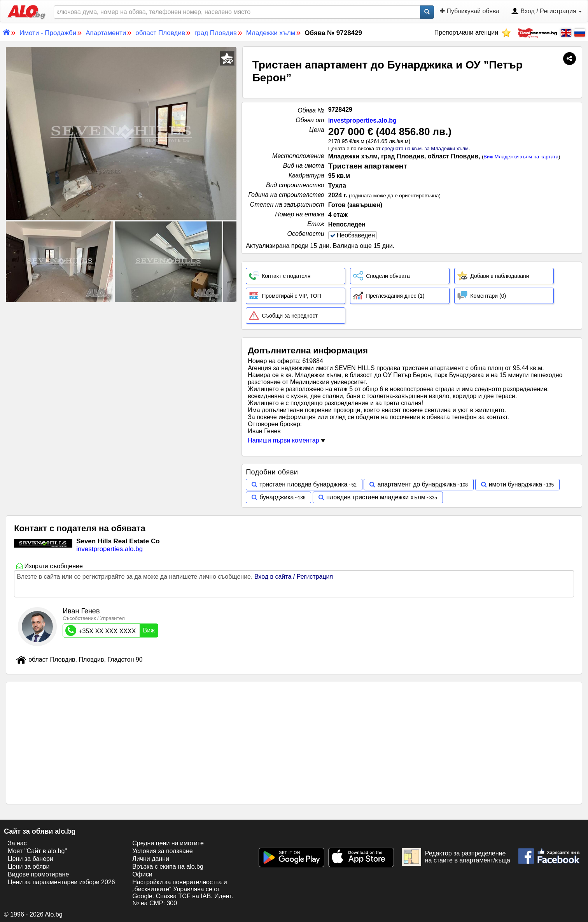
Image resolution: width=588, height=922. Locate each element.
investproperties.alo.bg (362, 120)
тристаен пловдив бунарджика (303, 484)
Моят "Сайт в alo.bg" (37, 851)
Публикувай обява (470, 11)
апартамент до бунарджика (417, 484)
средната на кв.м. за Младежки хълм (425, 148)
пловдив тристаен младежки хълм (376, 497)
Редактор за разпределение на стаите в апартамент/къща (456, 857)
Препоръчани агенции (473, 32)
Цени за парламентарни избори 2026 (61, 882)
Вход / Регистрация (546, 12)
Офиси (142, 874)
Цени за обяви (29, 867)
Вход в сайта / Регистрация (294, 577)
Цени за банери (31, 859)
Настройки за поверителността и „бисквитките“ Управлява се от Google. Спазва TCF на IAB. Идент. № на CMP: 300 (183, 893)
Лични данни (151, 859)
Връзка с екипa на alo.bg (168, 867)
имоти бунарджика (516, 484)
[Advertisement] (121, 362)
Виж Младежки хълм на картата (521, 157)
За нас (17, 843)
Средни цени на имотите (168, 843)
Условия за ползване (163, 851)
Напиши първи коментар (286, 440)
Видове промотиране (38, 874)
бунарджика (276, 497)
